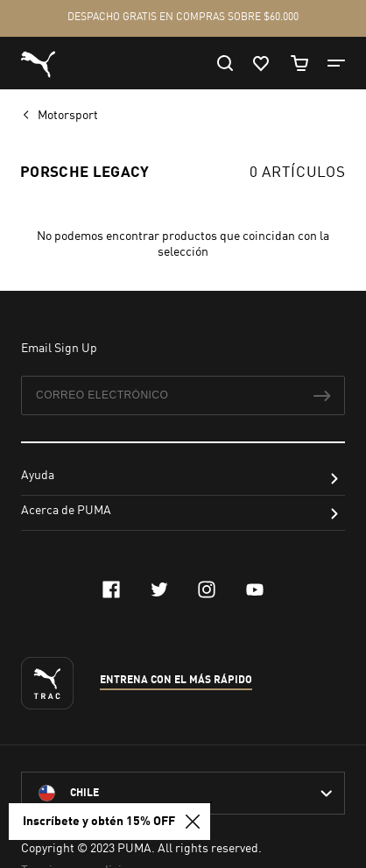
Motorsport (69, 116)
